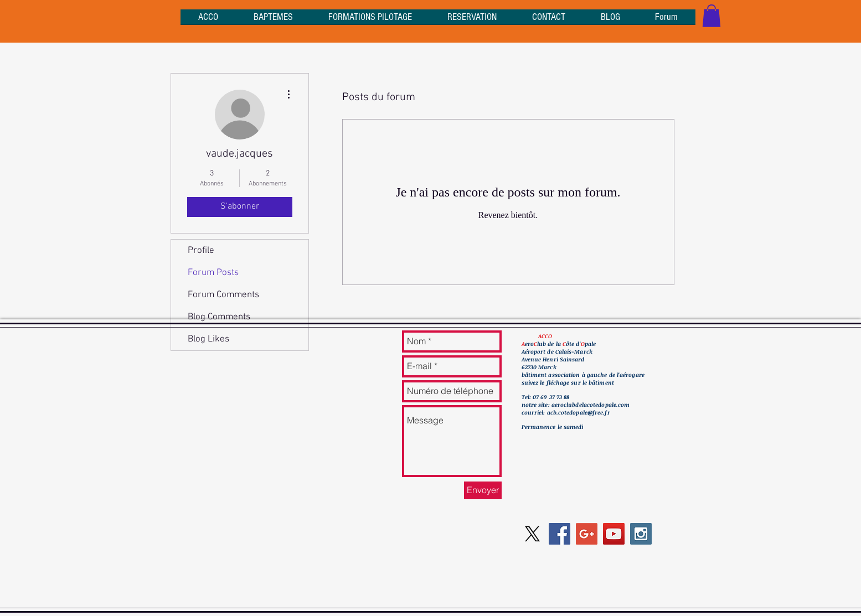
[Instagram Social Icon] (641, 534)
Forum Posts (213, 273)
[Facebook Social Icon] (560, 534)
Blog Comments (219, 317)
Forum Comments (223, 295)
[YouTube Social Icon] (614, 534)
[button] (712, 16)
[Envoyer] (483, 490)
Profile (201, 251)
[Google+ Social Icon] (587, 534)
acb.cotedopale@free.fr (579, 412)
